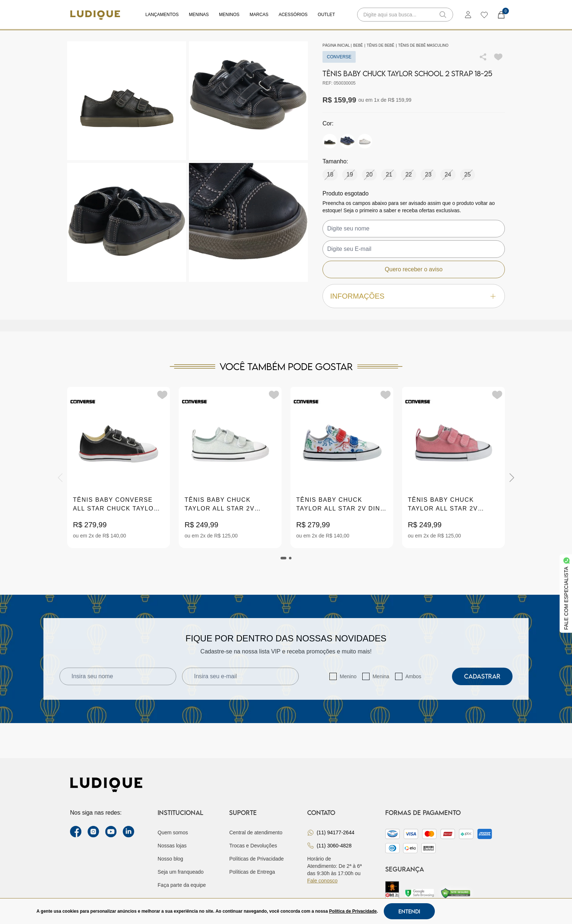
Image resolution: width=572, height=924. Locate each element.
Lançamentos (162, 15)
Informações (414, 296)
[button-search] (443, 15)
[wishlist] (484, 15)
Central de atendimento (256, 832)
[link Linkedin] (128, 832)
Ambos (413, 676)
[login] (468, 15)
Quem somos (173, 832)
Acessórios (293, 15)
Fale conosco (322, 881)
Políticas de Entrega (252, 872)
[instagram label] (93, 832)
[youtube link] (111, 832)
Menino (348, 676)
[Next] (512, 478)
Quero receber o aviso (414, 269)
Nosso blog (170, 859)
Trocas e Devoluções (253, 846)
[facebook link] (76, 832)
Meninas (199, 15)
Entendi (409, 911)
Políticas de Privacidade (256, 859)
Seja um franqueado (181, 872)
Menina (381, 676)
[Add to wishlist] (498, 57)
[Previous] (60, 478)
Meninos (229, 15)
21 (389, 174)
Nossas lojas (172, 846)
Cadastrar (482, 676)
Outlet (326, 15)
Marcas (259, 15)
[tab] (283, 558)
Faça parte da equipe (182, 885)
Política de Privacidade (353, 911)
